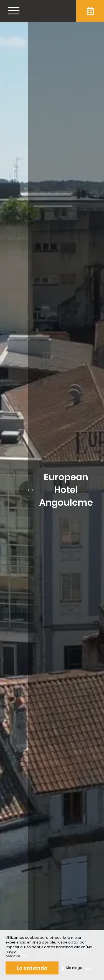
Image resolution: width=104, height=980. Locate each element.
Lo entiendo (32, 968)
